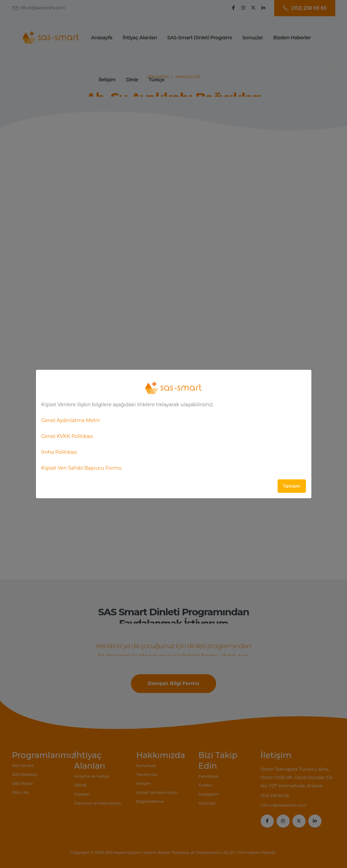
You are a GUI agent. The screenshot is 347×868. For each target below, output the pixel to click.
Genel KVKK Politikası (67, 436)
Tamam (292, 486)
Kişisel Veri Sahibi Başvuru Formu (82, 468)
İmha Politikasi (59, 452)
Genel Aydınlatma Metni (71, 420)
